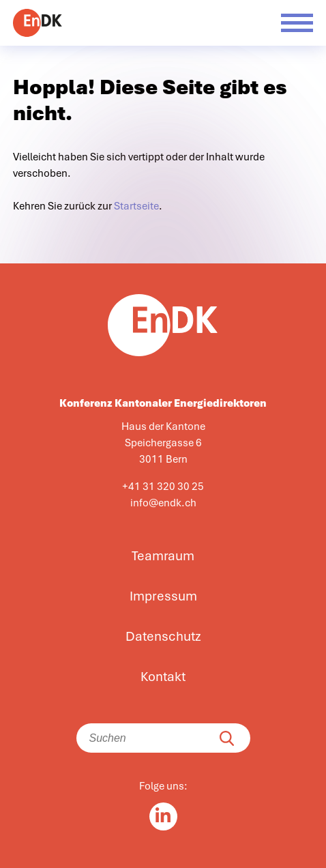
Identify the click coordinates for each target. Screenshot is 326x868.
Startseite (136, 206)
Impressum (163, 596)
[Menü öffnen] (297, 23)
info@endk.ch (163, 503)
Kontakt (163, 677)
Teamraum (163, 556)
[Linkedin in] (163, 816)
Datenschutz (163, 637)
